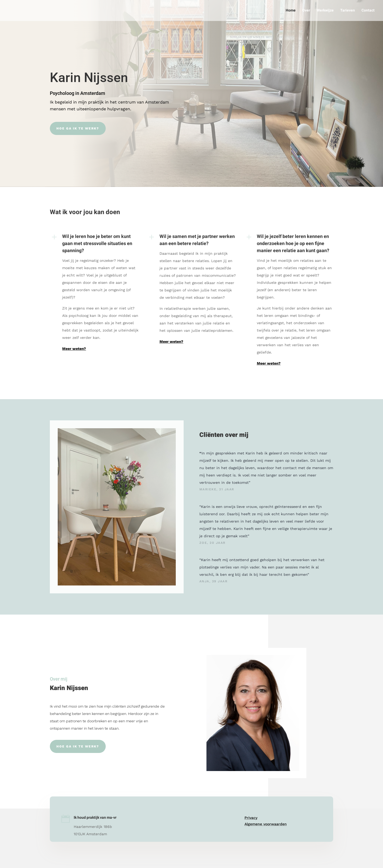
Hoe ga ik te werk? (78, 128)
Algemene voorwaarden (266, 824)
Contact (368, 11)
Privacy (251, 818)
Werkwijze (325, 11)
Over (306, 11)
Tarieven (348, 11)
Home (291, 11)
